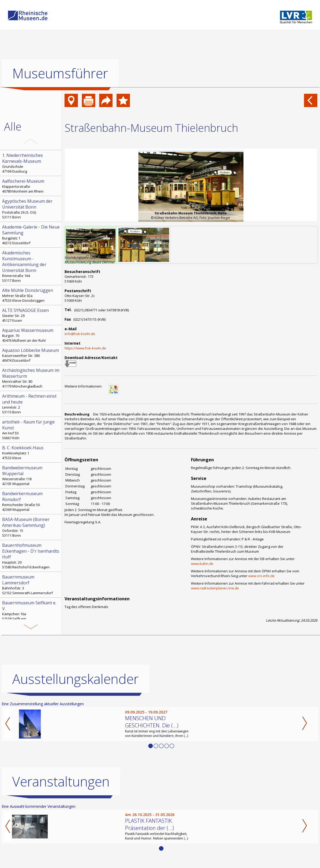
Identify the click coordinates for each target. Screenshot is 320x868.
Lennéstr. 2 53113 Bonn (31, 404)
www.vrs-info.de (261, 576)
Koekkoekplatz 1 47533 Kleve (31, 453)
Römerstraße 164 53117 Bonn (31, 266)
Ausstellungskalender (75, 679)
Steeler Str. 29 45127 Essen (31, 315)
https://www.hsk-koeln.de (85, 348)
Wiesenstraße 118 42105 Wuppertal (31, 475)
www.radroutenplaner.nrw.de (215, 588)
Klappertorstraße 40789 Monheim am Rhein (31, 186)
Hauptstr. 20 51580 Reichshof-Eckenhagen (31, 556)
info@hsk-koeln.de (80, 334)
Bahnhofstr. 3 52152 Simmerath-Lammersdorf (31, 585)
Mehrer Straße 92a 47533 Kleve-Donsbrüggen (31, 295)
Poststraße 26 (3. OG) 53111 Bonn (31, 209)
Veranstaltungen (61, 781)
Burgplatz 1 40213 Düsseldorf (31, 235)
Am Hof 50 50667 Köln (31, 430)
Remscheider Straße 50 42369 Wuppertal (31, 501)
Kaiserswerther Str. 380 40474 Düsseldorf (31, 355)
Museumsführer (60, 73)
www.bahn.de (202, 564)
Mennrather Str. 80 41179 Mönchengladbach (31, 378)
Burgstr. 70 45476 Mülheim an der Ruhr (31, 335)
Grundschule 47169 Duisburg (31, 163)
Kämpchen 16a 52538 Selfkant (31, 610)
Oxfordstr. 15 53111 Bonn (31, 527)
